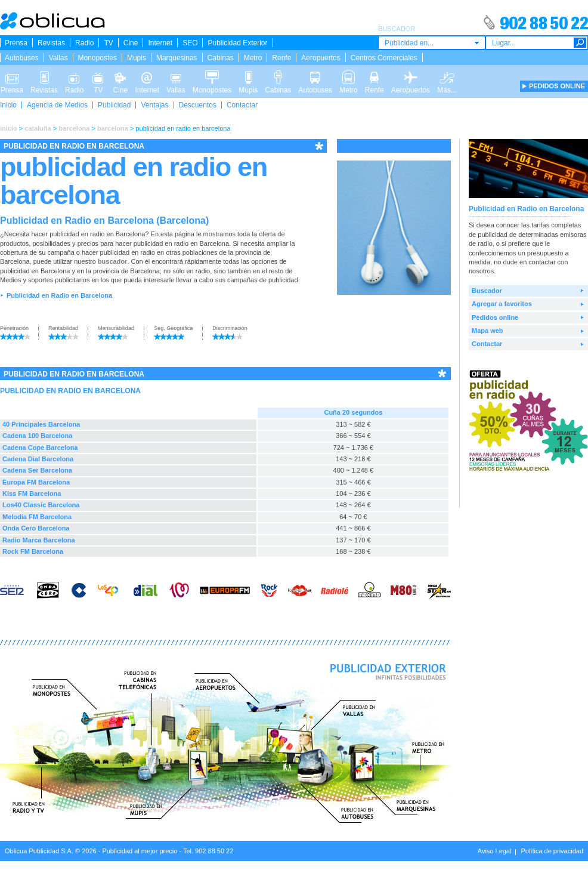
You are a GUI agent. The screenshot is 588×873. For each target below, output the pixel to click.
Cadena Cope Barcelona (40, 448)
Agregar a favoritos (502, 304)
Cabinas (221, 58)
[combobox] (432, 43)
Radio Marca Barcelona (39, 540)
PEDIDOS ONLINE (557, 86)
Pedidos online (495, 317)
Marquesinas (177, 58)
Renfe (281, 58)
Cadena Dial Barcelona (38, 459)
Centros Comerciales (384, 58)
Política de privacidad (552, 851)
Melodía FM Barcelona (37, 517)
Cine (131, 43)
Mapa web (488, 331)
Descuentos (198, 105)
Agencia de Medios (57, 105)
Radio (84, 43)
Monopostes (98, 58)
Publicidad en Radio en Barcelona (59, 295)
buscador (113, 261)
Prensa (16, 43)
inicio (9, 128)
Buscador (487, 291)
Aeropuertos (321, 58)
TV (108, 43)
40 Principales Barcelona (41, 424)
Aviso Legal (495, 851)
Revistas (51, 43)
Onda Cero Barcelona (36, 528)
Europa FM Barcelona (36, 482)
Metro (253, 58)
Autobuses (22, 58)
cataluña (38, 128)
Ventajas (154, 105)
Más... (447, 76)
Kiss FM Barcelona (32, 493)
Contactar (242, 105)
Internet (160, 43)
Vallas (58, 58)
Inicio (8, 105)
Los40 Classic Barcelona (41, 505)
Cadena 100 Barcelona (37, 436)
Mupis (137, 58)
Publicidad (114, 105)
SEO (190, 43)
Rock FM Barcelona (33, 551)
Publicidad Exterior (237, 43)
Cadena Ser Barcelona (37, 470)
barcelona (74, 128)
